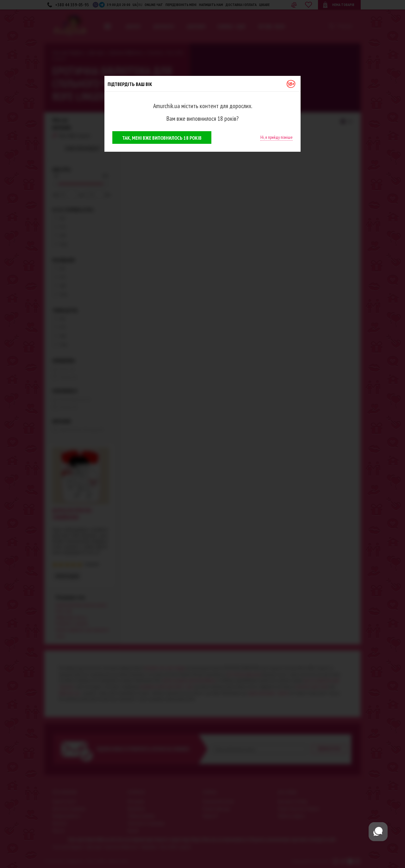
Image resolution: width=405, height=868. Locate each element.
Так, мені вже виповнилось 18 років (162, 138)
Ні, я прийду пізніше (277, 137)
